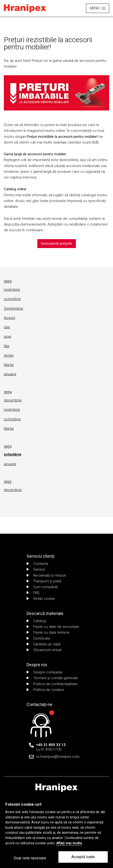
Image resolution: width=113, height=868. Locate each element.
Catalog (36, 621)
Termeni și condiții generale (52, 678)
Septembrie (14, 308)
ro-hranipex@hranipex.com (58, 757)
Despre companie (45, 672)
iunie (8, 336)
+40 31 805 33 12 (51, 745)
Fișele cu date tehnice (48, 632)
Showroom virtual (44, 650)
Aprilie (9, 355)
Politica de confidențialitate (52, 684)
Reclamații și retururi (46, 575)
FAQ (33, 593)
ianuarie (10, 374)
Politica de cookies (45, 690)
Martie (9, 365)
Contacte (37, 564)
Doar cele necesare (30, 858)
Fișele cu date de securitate (53, 627)
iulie (7, 327)
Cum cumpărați (42, 587)
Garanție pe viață (43, 644)
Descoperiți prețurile (57, 243)
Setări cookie (41, 599)
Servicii (36, 569)
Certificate (38, 638)
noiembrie (12, 289)
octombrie (12, 299)
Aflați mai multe (69, 843)
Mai (7, 346)
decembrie (13, 400)
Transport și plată (44, 581)
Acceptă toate (83, 857)
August (9, 318)
